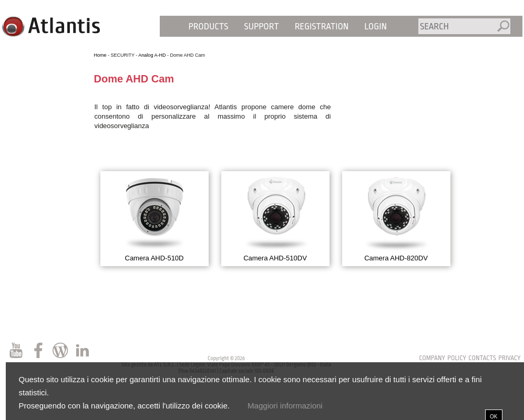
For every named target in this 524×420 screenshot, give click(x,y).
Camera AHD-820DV (396, 258)
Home (100, 55)
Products (209, 27)
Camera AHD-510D (155, 258)
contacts (482, 358)
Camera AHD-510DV (275, 258)
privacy (509, 358)
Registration (322, 27)
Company (432, 358)
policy (457, 358)
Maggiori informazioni (285, 406)
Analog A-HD (152, 55)
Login (376, 27)
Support (261, 27)
